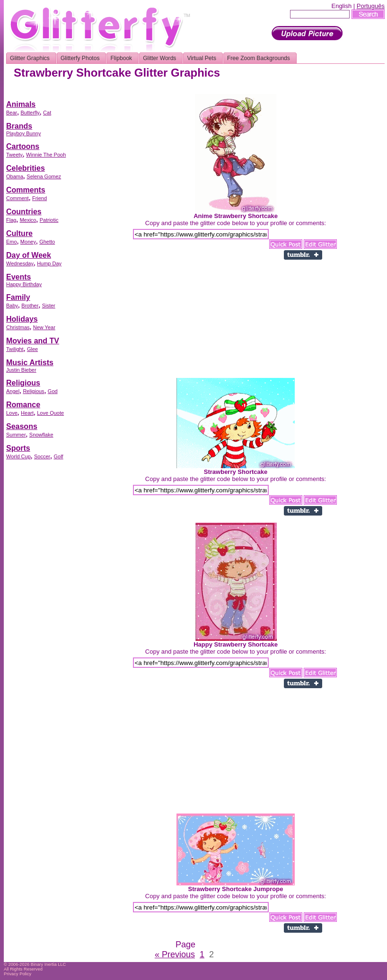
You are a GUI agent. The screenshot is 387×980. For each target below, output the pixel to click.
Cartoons (23, 146)
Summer (16, 435)
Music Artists (30, 363)
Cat (47, 113)
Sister (49, 306)
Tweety (14, 155)
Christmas (18, 327)
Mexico (28, 220)
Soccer (42, 456)
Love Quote (50, 413)
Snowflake (41, 435)
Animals (21, 104)
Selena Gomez (44, 176)
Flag (11, 220)
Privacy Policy (18, 974)
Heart (27, 413)
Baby (12, 306)
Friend (40, 198)
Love (12, 413)
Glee (32, 349)
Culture (19, 233)
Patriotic (49, 220)
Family (18, 297)
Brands (19, 126)
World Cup (18, 456)
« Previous (175, 954)
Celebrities (26, 168)
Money (28, 242)
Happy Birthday (24, 284)
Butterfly (30, 113)
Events (18, 277)
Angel (13, 391)
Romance (23, 405)
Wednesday (20, 263)
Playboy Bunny (23, 133)
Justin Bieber (21, 370)
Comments (26, 190)
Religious (23, 383)
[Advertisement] (44, 608)
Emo (12, 242)
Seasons (22, 426)
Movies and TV (33, 341)
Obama (15, 176)
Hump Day (49, 263)
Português (371, 6)
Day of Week (29, 255)
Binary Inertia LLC (48, 964)
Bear (12, 113)
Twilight (15, 349)
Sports (18, 448)
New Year (44, 327)
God (53, 391)
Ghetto (47, 242)
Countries (24, 212)
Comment (18, 198)
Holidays (22, 319)
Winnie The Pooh (46, 155)
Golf (58, 456)
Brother (30, 306)
